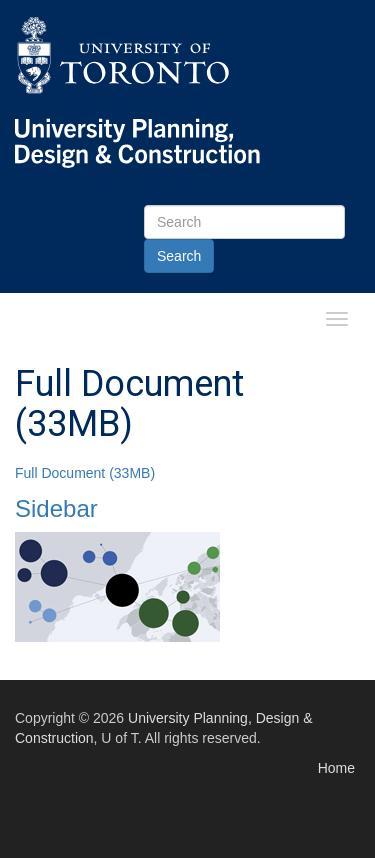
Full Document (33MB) (85, 473)
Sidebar (56, 508)
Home (336, 768)
